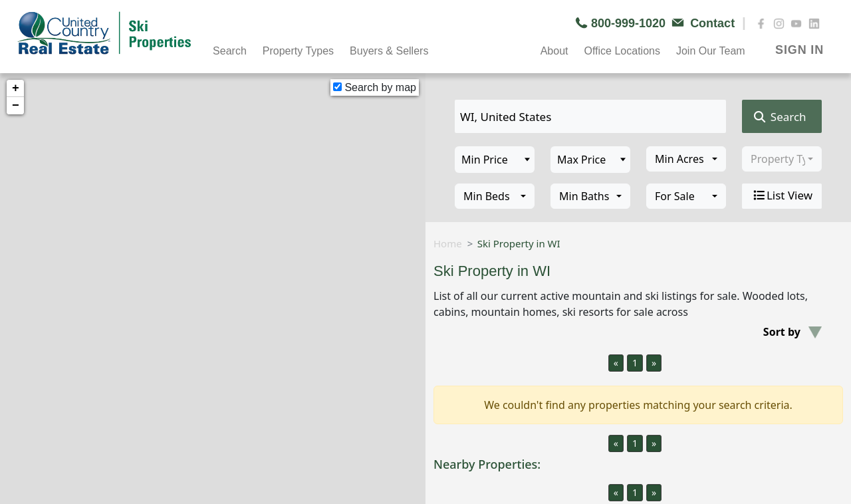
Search (230, 51)
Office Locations (622, 51)
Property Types (298, 51)
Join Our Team (711, 51)
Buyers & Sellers (389, 51)
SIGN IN (799, 50)
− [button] (16, 106)
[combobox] (686, 159)
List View (782, 195)
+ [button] (16, 88)
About (554, 51)
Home (448, 243)
